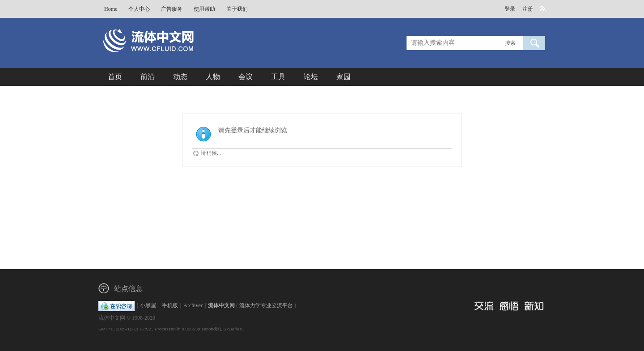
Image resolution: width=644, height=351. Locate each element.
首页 (115, 77)
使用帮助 (204, 9)
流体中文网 (221, 305)
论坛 (311, 77)
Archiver (193, 305)
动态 (180, 77)
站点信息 (128, 289)
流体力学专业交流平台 (266, 305)
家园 (343, 77)
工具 (278, 77)
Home (111, 9)
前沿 (148, 77)
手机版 (170, 305)
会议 (246, 77)
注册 (528, 9)
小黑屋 (148, 305)
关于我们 (237, 9)
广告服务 (172, 9)
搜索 (510, 43)
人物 (213, 77)
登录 (510, 9)
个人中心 (139, 9)
